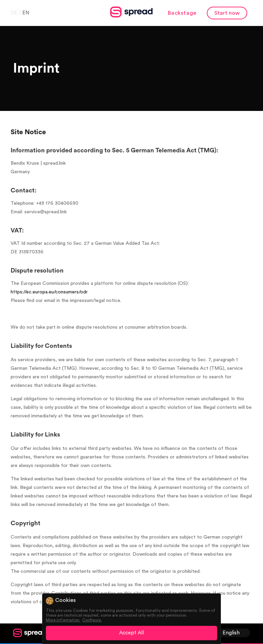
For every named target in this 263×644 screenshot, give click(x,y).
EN (26, 12)
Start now (227, 13)
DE (14, 12)
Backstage (182, 13)
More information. (63, 620)
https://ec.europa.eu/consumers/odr (49, 292)
